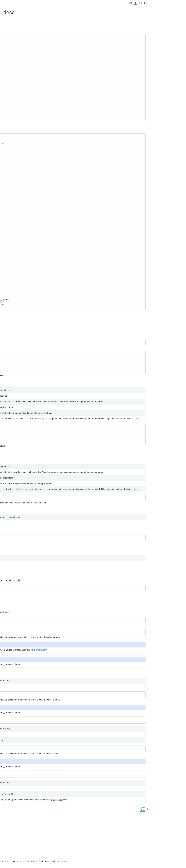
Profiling (9, 236)
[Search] (19, 29)
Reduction (12, 228)
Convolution (13, 166)
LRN (10, 195)
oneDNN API (9, 128)
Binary (11, 161)
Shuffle (11, 174)
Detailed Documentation (162, 15)
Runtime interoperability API (18, 253)
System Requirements (13, 50)
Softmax (12, 182)
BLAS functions (12, 241)
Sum (10, 157)
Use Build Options (11, 59)
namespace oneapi (14, 266)
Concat (11, 149)
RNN (10, 216)
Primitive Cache (13, 232)
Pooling (11, 186)
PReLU (11, 191)
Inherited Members (162, 12)
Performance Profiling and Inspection (15, 107)
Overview (156, 8)
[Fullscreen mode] (140, 3)
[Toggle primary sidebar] (42, 3)
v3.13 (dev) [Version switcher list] (53, 3)
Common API (12, 245)
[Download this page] (136, 3)
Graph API (10, 249)
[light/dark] (145, 3)
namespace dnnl (13, 261)
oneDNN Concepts (12, 89)
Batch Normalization (17, 199)
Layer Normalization (17, 207)
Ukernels (8, 117)
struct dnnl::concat (19, 153)
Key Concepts (10, 74)
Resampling (13, 224)
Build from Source (11, 55)
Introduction (9, 39)
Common (12, 136)
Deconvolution (14, 170)
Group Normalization (17, 203)
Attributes (12, 141)
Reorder (12, 145)
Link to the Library (11, 63)
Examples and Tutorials (14, 102)
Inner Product (14, 211)
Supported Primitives (13, 93)
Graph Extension (11, 97)
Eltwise (11, 178)
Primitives (11, 132)
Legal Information (47, 864)
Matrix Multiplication (16, 220)
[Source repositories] (131, 3)
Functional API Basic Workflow (17, 78)
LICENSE (99, 861)
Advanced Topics (11, 113)
